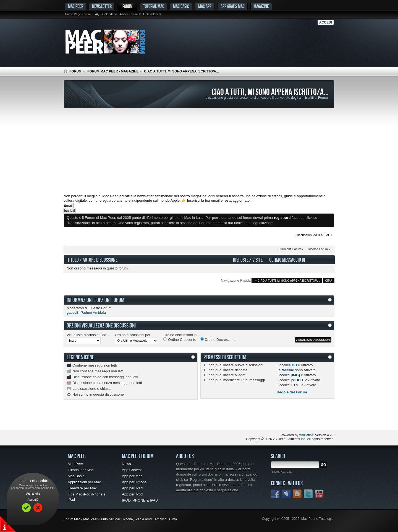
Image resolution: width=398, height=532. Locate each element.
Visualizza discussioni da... (88, 335)
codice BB (288, 365)
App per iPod (132, 494)
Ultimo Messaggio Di (287, 260)
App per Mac (132, 476)
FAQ (96, 14)
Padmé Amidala (93, 312)
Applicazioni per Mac (84, 482)
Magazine (261, 6)
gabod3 (73, 312)
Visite (257, 260)
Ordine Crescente (180, 339)
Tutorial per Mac (81, 470)
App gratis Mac (233, 6)
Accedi (326, 22)
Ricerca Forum (318, 249)
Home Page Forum (78, 14)
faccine (288, 370)
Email (68, 205)
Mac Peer (75, 464)
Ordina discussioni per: (133, 335)
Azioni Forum (129, 14)
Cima (329, 281)
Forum (128, 6)
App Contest (132, 470)
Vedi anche (33, 494)
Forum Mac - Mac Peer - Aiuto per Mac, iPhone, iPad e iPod (108, 519)
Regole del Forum (292, 392)
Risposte (241, 260)
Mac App (205, 6)
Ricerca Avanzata (282, 472)
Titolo (73, 260)
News (126, 464)
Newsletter (102, 6)
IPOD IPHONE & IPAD (140, 500)
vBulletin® (307, 435)
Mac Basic (181, 6)
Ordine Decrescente (218, 339)
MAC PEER (76, 6)
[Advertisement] (199, 151)
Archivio (160, 519)
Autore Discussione (100, 260)
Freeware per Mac (82, 488)
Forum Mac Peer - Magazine (113, 71)
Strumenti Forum (290, 249)
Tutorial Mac (154, 6)
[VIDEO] (298, 380)
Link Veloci (150, 14)
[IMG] (295, 375)
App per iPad (132, 488)
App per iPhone (134, 482)
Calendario (110, 14)
